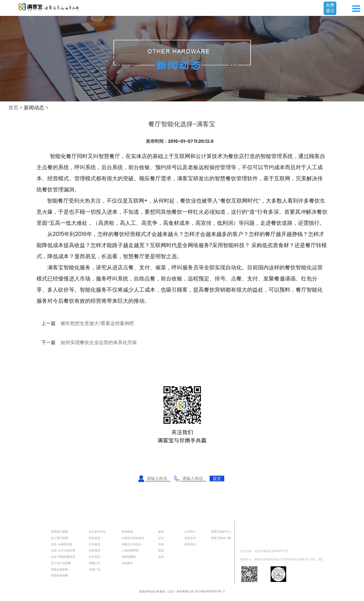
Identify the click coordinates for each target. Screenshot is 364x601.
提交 (217, 478)
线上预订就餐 (59, 538)
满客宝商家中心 (221, 532)
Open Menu (356, 9)
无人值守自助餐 (61, 563)
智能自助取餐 (59, 569)
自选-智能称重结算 (63, 557)
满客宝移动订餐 (221, 538)
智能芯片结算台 (132, 544)
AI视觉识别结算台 (133, 538)
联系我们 (190, 544)
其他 (161, 557)
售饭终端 (127, 532)
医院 (161, 550)
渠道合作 (190, 538)
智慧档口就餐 (59, 532)
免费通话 (330, 8)
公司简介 (190, 532)
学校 (161, 544)
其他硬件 (127, 563)
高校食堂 (95, 550)
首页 (13, 108)
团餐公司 (95, 563)
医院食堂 (95, 538)
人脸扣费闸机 (130, 550)
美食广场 (95, 569)
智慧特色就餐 (59, 575)
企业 (161, 538)
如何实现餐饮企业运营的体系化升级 (99, 342)
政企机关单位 (98, 532)
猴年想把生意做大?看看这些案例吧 (98, 323)
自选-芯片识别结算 (63, 550)
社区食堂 (95, 557)
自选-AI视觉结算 (61, 544)
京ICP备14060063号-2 (209, 591)
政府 (161, 532)
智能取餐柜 (129, 557)
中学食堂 (95, 544)
